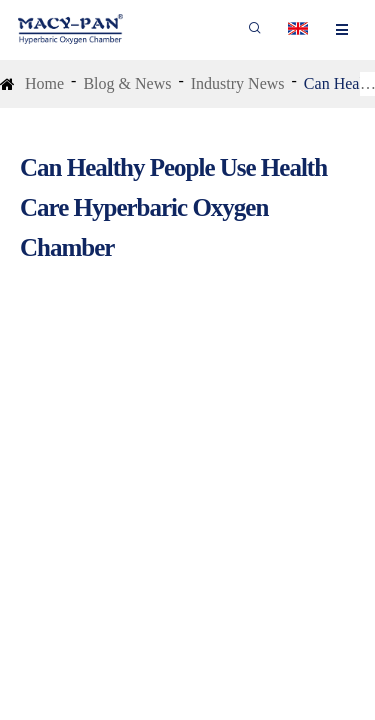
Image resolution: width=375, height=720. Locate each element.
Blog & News (127, 83)
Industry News (238, 83)
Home (44, 83)
